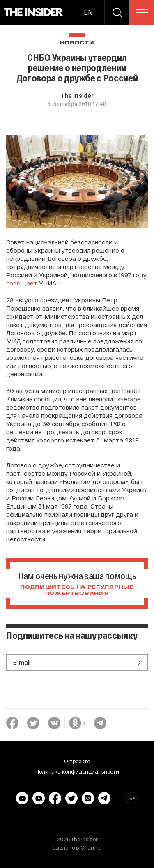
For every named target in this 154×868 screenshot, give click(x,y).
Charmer (91, 847)
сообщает (22, 283)
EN (88, 12)
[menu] (142, 13)
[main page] (34, 12)
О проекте (77, 761)
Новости (77, 43)
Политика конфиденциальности (77, 771)
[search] (117, 12)
